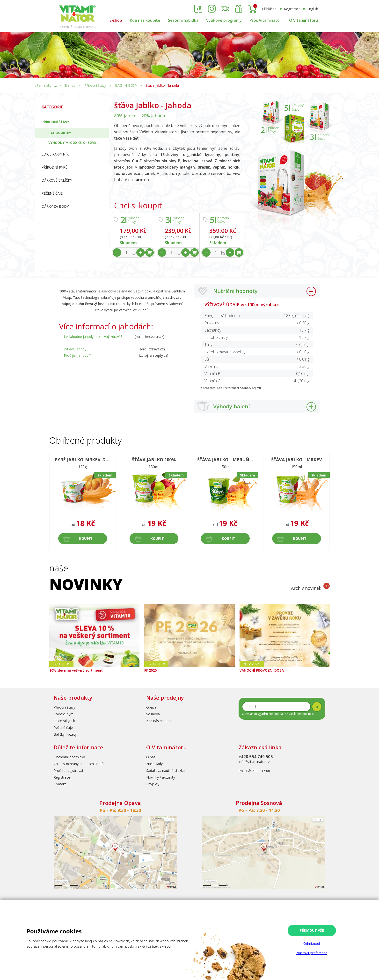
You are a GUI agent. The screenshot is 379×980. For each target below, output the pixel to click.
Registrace (292, 9)
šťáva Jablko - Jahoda (162, 85)
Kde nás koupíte (145, 20)
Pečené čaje (52, 193)
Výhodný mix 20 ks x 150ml (73, 143)
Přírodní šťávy (95, 85)
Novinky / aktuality (161, 777)
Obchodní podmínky (69, 757)
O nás (151, 757)
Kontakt (60, 784)
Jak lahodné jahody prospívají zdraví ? (93, 337)
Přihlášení (270, 9)
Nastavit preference (312, 953)
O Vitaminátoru (304, 20)
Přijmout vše (312, 930)
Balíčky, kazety (65, 734)
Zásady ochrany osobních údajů (79, 764)
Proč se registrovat (69, 771)
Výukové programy (224, 20)
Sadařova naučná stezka (165, 771)
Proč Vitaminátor (265, 20)
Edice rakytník (64, 721)
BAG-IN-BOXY (126, 85)
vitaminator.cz (46, 85)
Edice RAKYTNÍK (55, 154)
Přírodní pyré (54, 167)
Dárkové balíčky (57, 180)
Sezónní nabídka (183, 20)
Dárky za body (55, 206)
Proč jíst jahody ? (77, 355)
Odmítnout (312, 943)
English (313, 9)
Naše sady (154, 764)
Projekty (153, 784)
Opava (151, 707)
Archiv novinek (310, 588)
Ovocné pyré (64, 714)
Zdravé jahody (76, 349)
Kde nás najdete (159, 721)
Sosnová (153, 714)
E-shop (116, 20)
